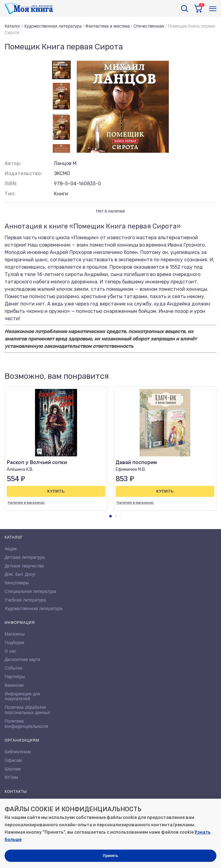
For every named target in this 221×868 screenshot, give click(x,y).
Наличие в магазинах (26, 503)
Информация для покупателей (22, 696)
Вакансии (14, 685)
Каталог (12, 26)
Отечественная (149, 26)
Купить (56, 491)
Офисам (13, 760)
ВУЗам (11, 777)
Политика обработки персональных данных (27, 710)
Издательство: (23, 173)
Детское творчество (24, 566)
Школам (13, 769)
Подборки (14, 643)
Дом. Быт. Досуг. (21, 574)
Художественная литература (53, 26)
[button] (110, 516)
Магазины (15, 634)
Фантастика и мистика (108, 26)
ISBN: (11, 184)
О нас (10, 651)
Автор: (13, 163)
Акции (11, 549)
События (14, 668)
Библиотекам (18, 752)
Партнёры (15, 677)
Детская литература (25, 557)
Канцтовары (17, 583)
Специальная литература (30, 591)
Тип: (10, 194)
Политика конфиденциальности (26, 724)
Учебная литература (25, 600)
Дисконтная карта (22, 659)
